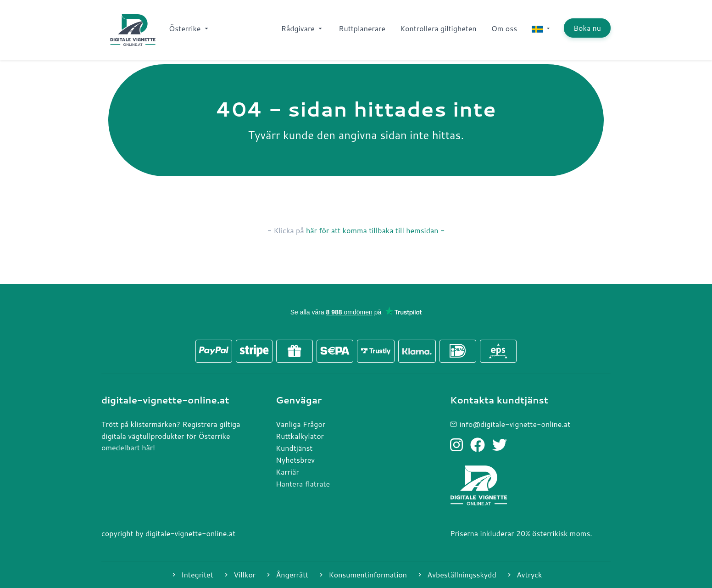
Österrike (189, 28)
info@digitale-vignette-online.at (510, 424)
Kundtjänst (294, 448)
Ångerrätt (286, 574)
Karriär (287, 472)
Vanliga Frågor (300, 424)
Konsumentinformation (362, 574)
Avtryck (524, 574)
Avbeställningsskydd (456, 574)
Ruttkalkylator (300, 436)
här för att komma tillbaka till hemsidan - (375, 230)
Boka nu (587, 28)
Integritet (192, 574)
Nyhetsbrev (295, 460)
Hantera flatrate (303, 484)
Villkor (239, 574)
